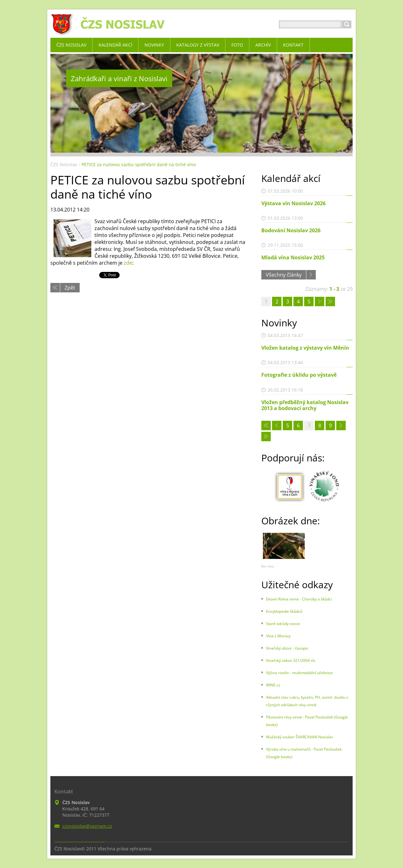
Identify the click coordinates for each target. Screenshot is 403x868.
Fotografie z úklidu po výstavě (299, 375)
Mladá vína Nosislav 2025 (293, 257)
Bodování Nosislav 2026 (291, 230)
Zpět (70, 288)
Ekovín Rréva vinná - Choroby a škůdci (299, 599)
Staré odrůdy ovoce (283, 624)
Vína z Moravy (278, 636)
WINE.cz (273, 685)
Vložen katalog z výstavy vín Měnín (305, 348)
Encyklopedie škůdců (284, 611)
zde (128, 263)
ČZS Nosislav (64, 164)
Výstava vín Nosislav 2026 (293, 203)
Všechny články (284, 275)
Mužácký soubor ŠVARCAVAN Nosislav (300, 737)
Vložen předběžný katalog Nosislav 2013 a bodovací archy (305, 405)
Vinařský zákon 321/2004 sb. (291, 660)
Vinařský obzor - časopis (287, 648)
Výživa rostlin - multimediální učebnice (299, 673)
